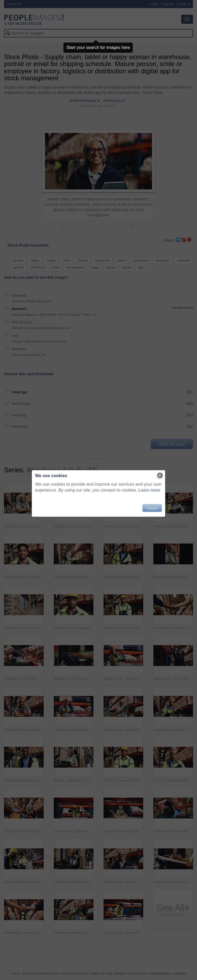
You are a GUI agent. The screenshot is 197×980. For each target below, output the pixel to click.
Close (152, 508)
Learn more (149, 490)
